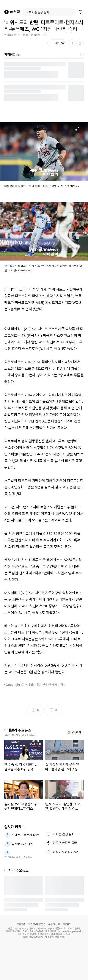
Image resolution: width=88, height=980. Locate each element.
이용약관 (21, 924)
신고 (45, 35)
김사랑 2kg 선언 (22, 844)
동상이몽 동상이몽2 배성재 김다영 (68, 852)
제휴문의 (67, 924)
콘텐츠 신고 (54, 924)
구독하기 (74, 732)
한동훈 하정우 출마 (65, 843)
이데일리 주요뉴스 (18, 730)
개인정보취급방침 (37, 924)
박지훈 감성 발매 (64, 834)
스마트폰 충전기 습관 (25, 835)
